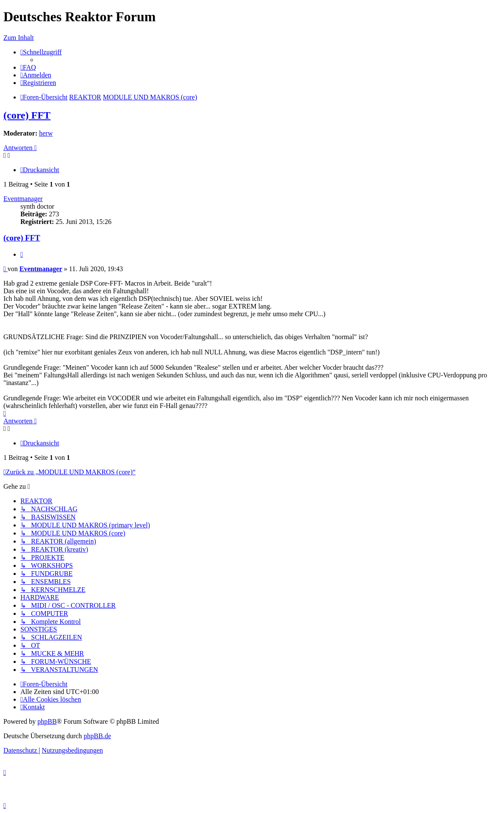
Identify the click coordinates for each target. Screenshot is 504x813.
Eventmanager (23, 199)
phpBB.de (97, 736)
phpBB (47, 721)
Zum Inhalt (19, 38)
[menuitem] (28, 67)
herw (46, 133)
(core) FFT (27, 115)
